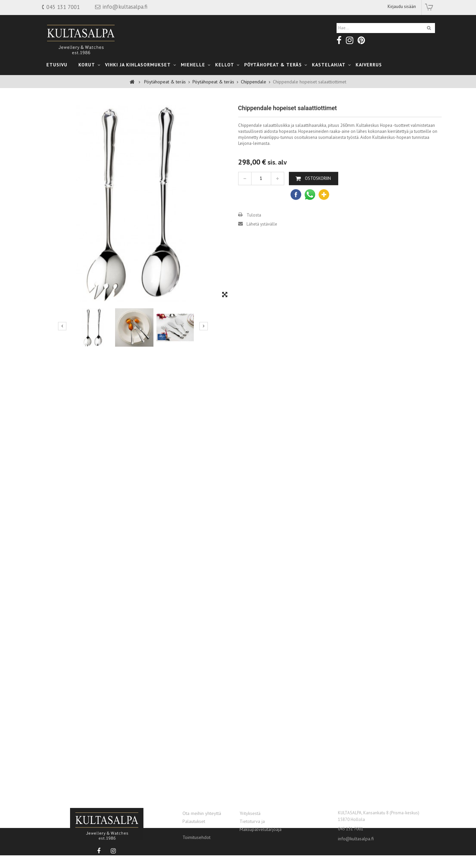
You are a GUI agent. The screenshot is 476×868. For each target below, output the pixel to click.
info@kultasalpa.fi (356, 839)
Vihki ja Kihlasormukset (138, 65)
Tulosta (254, 233)
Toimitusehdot (196, 837)
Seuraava (204, 344)
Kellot (225, 65)
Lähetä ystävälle (262, 242)
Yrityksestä (250, 813)
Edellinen (62, 344)
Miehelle (193, 65)
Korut (87, 65)
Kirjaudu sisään (402, 7)
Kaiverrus (369, 65)
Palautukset (194, 821)
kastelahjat (329, 65)
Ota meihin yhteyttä (202, 813)
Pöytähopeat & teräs (273, 65)
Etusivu (57, 65)
